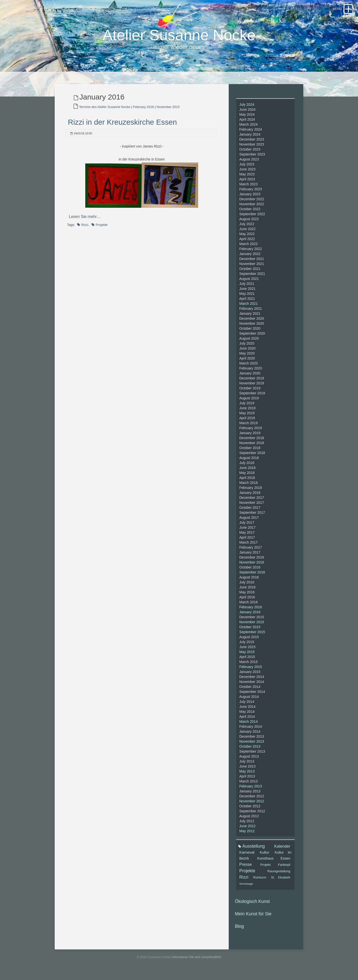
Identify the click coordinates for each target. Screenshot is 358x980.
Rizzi (85, 228)
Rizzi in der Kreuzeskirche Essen (122, 125)
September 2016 (252, 575)
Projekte (102, 228)
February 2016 (144, 110)
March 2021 (249, 307)
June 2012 (247, 829)
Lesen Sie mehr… (85, 220)
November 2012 (252, 804)
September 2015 (252, 635)
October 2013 (250, 749)
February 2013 (251, 789)
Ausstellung (254, 849)
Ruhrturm (260, 880)
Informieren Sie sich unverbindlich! (197, 960)
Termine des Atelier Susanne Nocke (105, 110)
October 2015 (250, 630)
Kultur (265, 855)
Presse (246, 867)
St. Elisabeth (281, 880)
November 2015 (168, 110)
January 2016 (250, 615)
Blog (239, 929)
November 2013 (252, 744)
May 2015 (247, 655)
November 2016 (252, 565)
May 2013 (247, 774)
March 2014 (249, 724)
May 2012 (247, 834)
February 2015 (251, 670)
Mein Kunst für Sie (253, 917)
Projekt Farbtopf (275, 868)
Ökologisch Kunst (252, 904)
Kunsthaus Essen (274, 861)
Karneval (247, 855)
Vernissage (246, 887)
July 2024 (247, 107)
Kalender (282, 849)
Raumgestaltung (279, 874)
